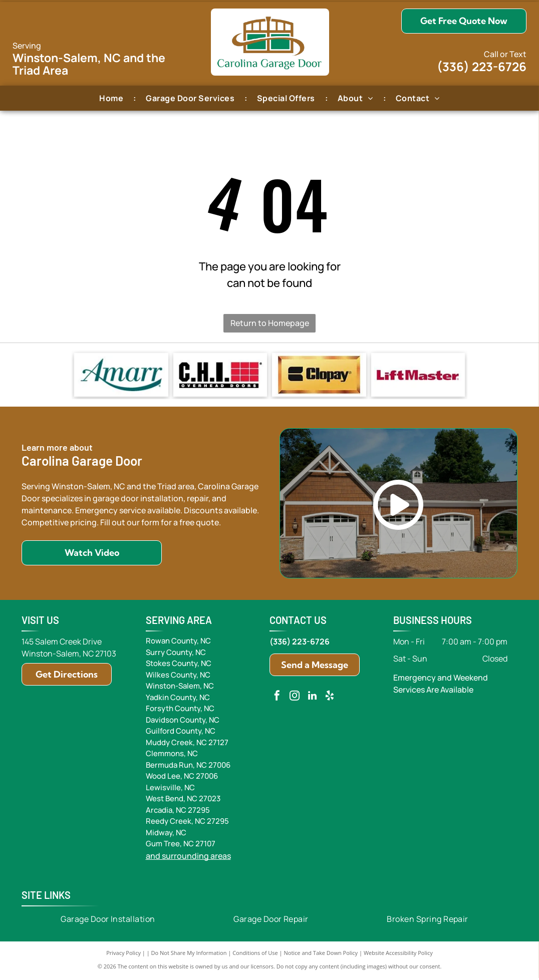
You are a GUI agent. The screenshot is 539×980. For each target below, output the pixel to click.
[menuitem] (112, 98)
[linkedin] (312, 699)
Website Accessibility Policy (398, 955)
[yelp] (330, 699)
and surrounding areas (188, 858)
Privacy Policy (123, 955)
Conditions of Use (255, 955)
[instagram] (295, 699)
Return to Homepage (270, 323)
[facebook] (277, 699)
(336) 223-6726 (482, 66)
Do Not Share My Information (189, 955)
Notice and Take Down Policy (321, 955)
